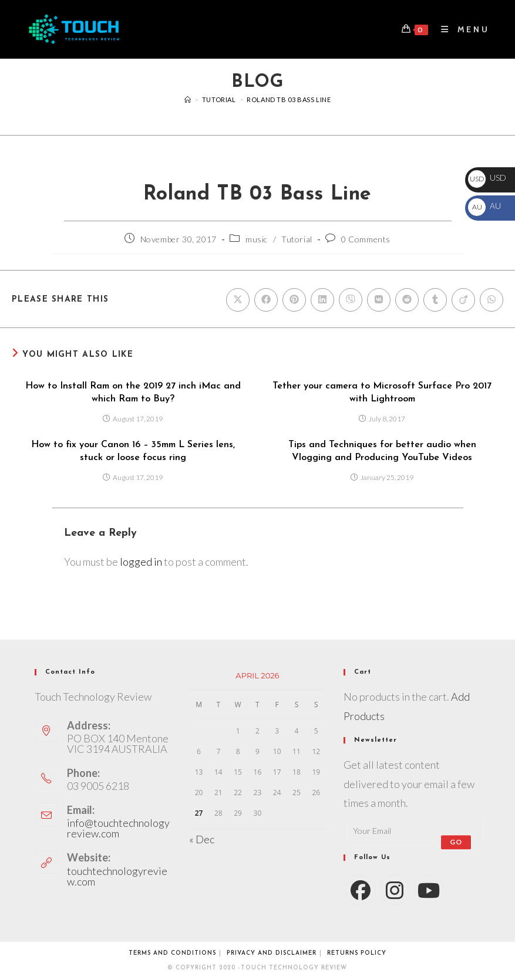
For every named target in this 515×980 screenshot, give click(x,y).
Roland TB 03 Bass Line (289, 99)
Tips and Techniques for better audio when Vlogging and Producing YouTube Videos (382, 451)
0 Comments (366, 239)
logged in (141, 562)
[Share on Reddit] (407, 300)
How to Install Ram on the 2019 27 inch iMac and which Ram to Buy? (133, 393)
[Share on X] (238, 300)
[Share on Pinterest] (294, 300)
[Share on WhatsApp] (492, 300)
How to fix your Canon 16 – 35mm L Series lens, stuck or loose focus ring (133, 451)
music (257, 239)
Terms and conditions (172, 953)
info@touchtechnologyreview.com (118, 828)
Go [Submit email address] (456, 842)
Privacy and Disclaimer (272, 953)
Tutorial (297, 239)
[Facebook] (361, 890)
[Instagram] (395, 890)
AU (484, 206)
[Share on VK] (379, 300)
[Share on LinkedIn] (322, 300)
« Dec (202, 839)
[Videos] (188, 99)
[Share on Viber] (351, 300)
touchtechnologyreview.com (117, 876)
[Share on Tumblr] (435, 300)
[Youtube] (429, 890)
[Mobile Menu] (461, 29)
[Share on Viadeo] (463, 300)
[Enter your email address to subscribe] (412, 830)
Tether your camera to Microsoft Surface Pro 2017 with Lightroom (382, 393)
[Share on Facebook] (266, 300)
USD (487, 178)
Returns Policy (357, 953)
